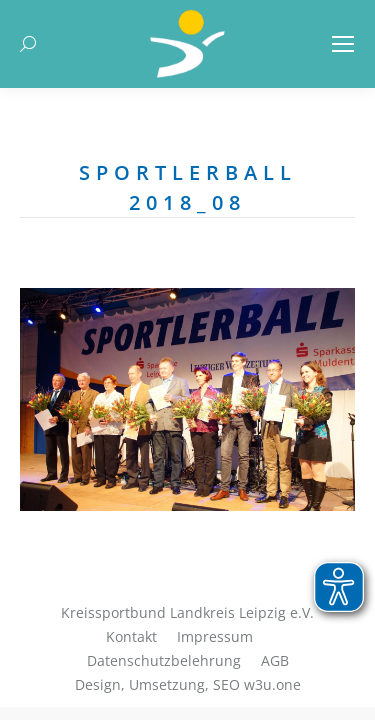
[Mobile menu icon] (343, 44)
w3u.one (272, 684)
